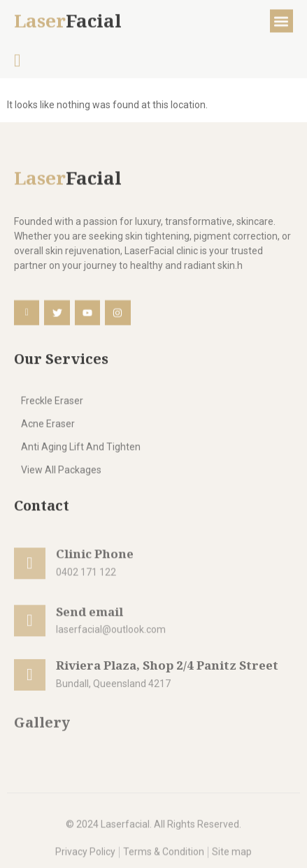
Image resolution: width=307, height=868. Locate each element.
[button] (281, 23)
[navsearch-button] (17, 64)
